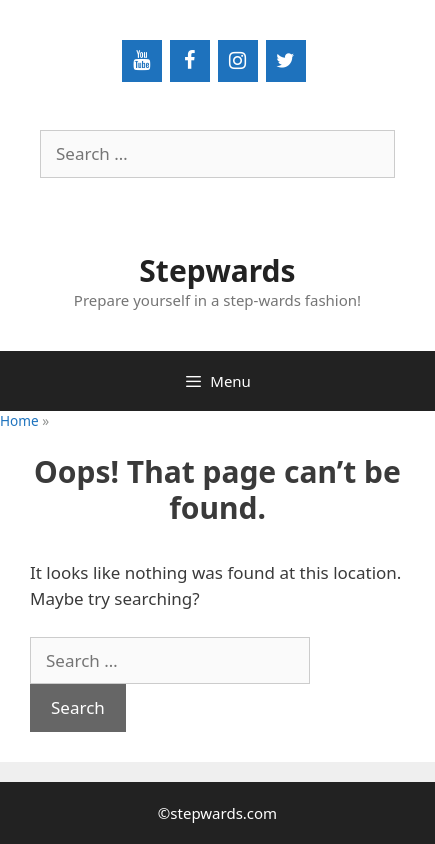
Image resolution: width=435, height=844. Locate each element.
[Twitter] (286, 61)
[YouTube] (142, 61)
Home (19, 420)
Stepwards (217, 270)
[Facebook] (190, 61)
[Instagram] (238, 61)
